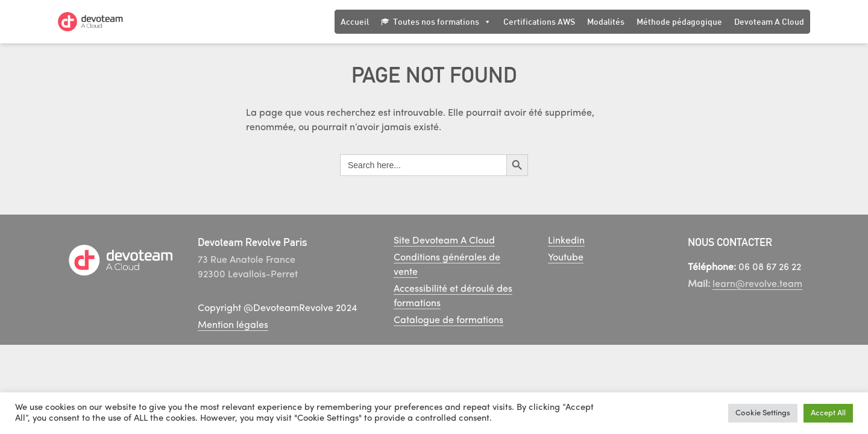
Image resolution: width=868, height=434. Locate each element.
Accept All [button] (828, 413)
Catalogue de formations (448, 321)
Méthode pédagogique (679, 21)
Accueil (355, 21)
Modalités (606, 21)
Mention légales (233, 325)
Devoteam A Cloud (769, 21)
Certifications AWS (539, 21)
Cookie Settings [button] (763, 413)
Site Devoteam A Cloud (444, 241)
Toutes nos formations (442, 22)
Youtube (566, 258)
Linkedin (566, 241)
